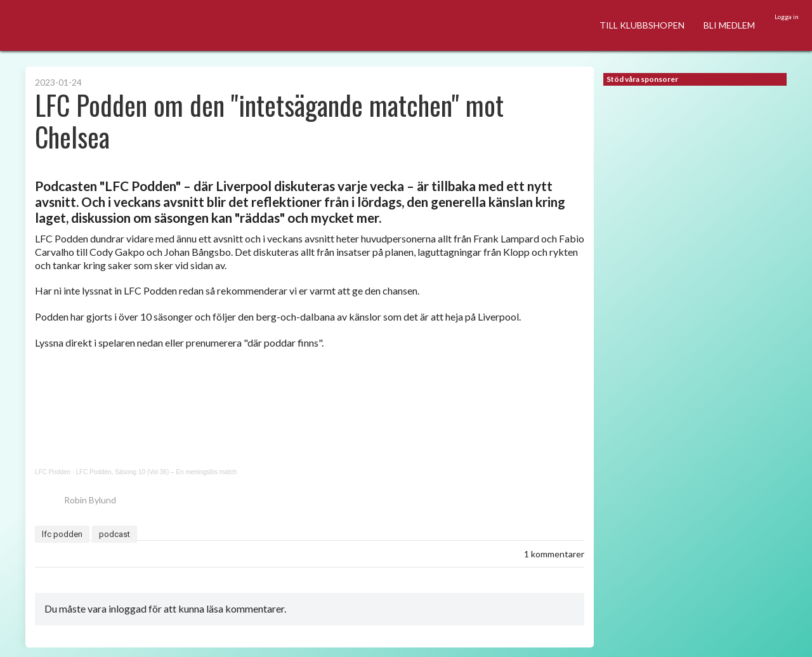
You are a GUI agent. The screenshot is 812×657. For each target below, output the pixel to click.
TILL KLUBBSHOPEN (642, 25)
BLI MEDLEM (729, 25)
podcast (115, 534)
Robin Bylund (75, 500)
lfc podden (62, 534)
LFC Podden (53, 472)
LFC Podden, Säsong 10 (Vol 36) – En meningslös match (156, 472)
